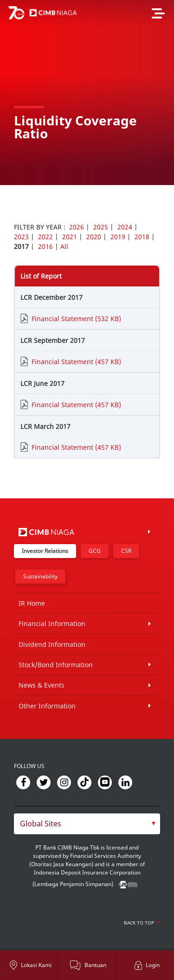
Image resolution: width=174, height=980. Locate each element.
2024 (125, 227)
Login (153, 965)
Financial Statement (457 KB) (76, 362)
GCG (95, 551)
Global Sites (41, 824)
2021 (70, 237)
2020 (94, 237)
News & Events (42, 685)
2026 (77, 227)
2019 (118, 237)
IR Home (32, 603)
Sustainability (40, 576)
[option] (87, 93)
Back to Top (142, 923)
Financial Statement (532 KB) (76, 319)
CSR (126, 551)
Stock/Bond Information (56, 665)
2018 (142, 237)
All (64, 246)
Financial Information (52, 623)
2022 (45, 237)
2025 (101, 227)
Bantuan (95, 965)
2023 (21, 237)
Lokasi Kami (36, 965)
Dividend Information (52, 644)
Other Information (47, 706)
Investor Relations (45, 551)
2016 (45, 246)
